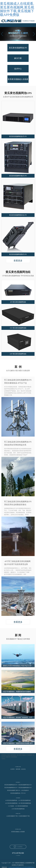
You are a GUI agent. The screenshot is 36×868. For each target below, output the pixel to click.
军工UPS (23, 793)
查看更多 (18, 261)
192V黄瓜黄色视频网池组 (24, 800)
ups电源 (8, 755)
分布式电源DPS (25, 790)
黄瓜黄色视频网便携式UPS (25, 788)
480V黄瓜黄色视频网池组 (25, 803)
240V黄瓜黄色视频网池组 (11, 803)
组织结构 (18, 769)
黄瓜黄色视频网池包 (15, 793)
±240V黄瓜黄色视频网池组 (18, 809)
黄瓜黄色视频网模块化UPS (11, 788)
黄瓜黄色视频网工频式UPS (14, 790)
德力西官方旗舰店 (21, 755)
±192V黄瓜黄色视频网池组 (21, 806)
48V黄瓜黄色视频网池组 (11, 800)
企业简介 (13, 769)
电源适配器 (13, 755)
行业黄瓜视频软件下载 (24, 816)
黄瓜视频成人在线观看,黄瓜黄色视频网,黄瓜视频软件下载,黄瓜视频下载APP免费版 (17, 9)
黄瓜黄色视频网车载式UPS (25, 785)
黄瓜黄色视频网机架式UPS (11, 785)
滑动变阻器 (14, 757)
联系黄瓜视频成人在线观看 (18, 832)
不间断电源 (29, 755)
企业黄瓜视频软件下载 (12, 816)
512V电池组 (11, 806)
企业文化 (23, 769)
